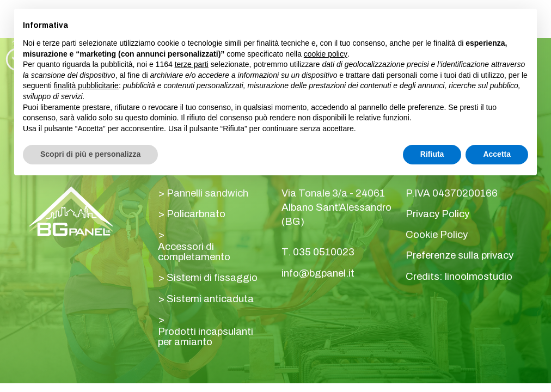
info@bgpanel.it (318, 274)
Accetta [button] (497, 154)
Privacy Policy (437, 214)
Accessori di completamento (194, 252)
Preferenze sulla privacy (460, 256)
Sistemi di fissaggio (212, 278)
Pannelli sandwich (207, 194)
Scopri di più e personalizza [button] (90, 154)
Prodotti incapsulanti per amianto (206, 337)
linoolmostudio (479, 277)
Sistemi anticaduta (210, 299)
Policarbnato (196, 214)
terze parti (192, 64)
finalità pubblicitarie (86, 85)
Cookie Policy (437, 235)
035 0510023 (324, 252)
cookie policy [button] (326, 54)
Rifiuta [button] (432, 154)
